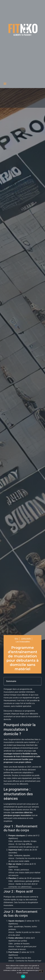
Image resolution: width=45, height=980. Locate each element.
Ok (23, 976)
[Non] (41, 971)
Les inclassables (23, 642)
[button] (5, 84)
